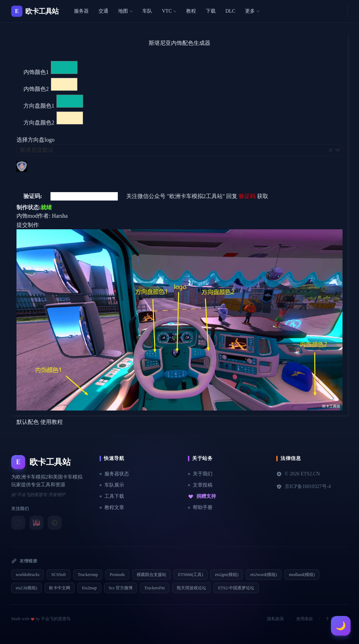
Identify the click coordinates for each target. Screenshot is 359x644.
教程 (191, 11)
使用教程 (52, 422)
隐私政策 (276, 619)
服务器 (81, 11)
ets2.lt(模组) (26, 588)
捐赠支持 (202, 496)
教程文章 (112, 507)
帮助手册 (200, 507)
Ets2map (89, 588)
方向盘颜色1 (39, 106)
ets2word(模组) (264, 575)
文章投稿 (200, 485)
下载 (211, 11)
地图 (125, 11)
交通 (103, 11)
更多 (252, 11)
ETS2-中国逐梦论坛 (236, 588)
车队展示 (112, 485)
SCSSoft (58, 575)
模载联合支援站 (151, 575)
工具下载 (112, 496)
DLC (230, 11)
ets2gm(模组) (227, 575)
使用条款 (305, 619)
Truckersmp (88, 575)
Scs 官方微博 (121, 588)
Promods (117, 575)
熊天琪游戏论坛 (191, 588)
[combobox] (179, 150)
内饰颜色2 (36, 89)
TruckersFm (155, 588)
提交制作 (28, 225)
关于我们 (200, 474)
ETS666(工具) (191, 575)
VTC (169, 11)
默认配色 (28, 422)
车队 (147, 11)
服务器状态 (114, 474)
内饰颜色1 (36, 72)
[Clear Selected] (331, 150)
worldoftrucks (28, 575)
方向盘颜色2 (39, 123)
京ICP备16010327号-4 (303, 487)
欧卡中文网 (60, 588)
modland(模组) (302, 575)
